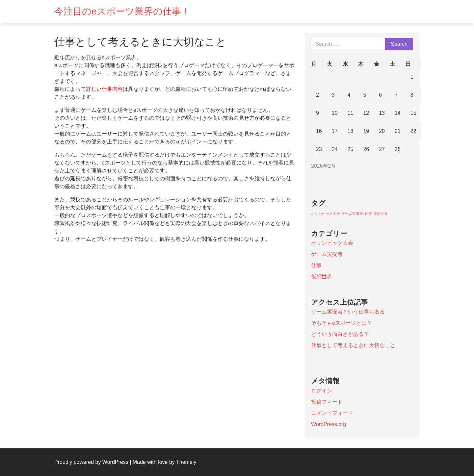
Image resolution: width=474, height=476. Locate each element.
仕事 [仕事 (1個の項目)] (368, 213)
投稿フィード (327, 402)
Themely (186, 462)
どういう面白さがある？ (340, 334)
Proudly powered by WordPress (91, 462)
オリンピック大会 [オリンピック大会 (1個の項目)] (326, 213)
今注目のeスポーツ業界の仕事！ (122, 11)
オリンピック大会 (332, 243)
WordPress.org (329, 424)
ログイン (322, 391)
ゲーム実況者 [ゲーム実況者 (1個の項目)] (352, 213)
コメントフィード (332, 413)
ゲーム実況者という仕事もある (348, 312)
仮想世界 (322, 276)
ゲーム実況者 (327, 254)
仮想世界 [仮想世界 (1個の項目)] (381, 213)
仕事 (316, 265)
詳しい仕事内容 (104, 89)
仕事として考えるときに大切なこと (353, 345)
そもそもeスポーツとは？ (342, 323)
